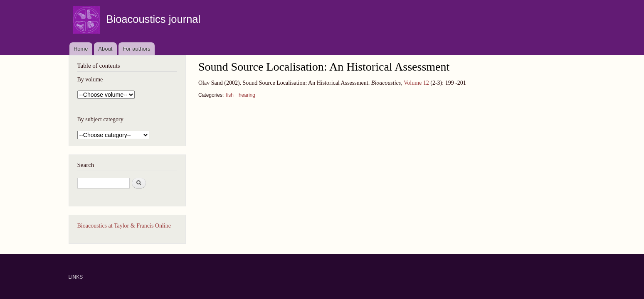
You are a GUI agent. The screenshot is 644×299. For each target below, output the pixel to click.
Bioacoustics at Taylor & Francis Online (124, 226)
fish (230, 95)
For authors (136, 49)
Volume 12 (416, 83)
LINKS (76, 277)
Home (81, 49)
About (105, 49)
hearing (247, 95)
